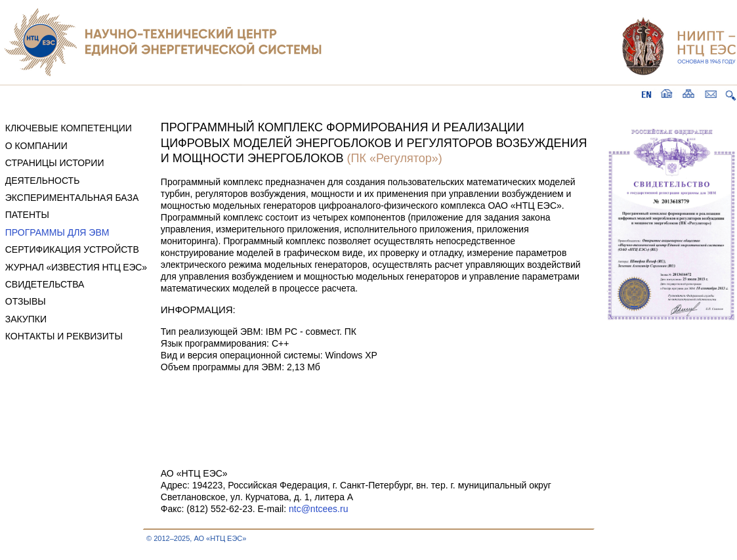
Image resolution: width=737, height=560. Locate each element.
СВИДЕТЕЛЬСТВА (45, 284)
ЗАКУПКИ (26, 319)
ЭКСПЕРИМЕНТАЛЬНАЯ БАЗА (72, 198)
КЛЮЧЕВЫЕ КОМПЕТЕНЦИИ (69, 128)
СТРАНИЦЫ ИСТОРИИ (55, 163)
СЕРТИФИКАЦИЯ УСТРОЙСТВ (72, 249)
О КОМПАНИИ (36, 146)
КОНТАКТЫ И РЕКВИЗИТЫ (64, 336)
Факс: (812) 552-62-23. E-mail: (225, 509)
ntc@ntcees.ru (318, 509)
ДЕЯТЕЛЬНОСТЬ (43, 181)
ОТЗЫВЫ (26, 301)
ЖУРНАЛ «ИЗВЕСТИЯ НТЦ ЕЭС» (76, 267)
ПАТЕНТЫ (27, 215)
